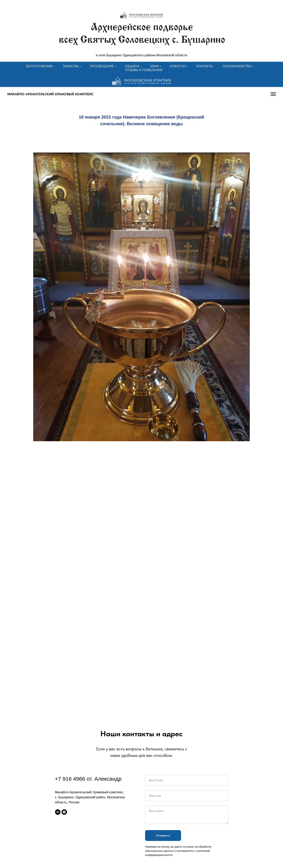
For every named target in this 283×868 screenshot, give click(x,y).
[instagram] (64, 812)
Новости (178, 66)
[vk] (58, 812)
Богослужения (39, 66)
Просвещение (102, 66)
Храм (154, 66)
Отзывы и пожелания (144, 70)
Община (132, 66)
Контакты (204, 66)
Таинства (71, 66)
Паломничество (237, 66)
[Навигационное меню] (273, 94)
